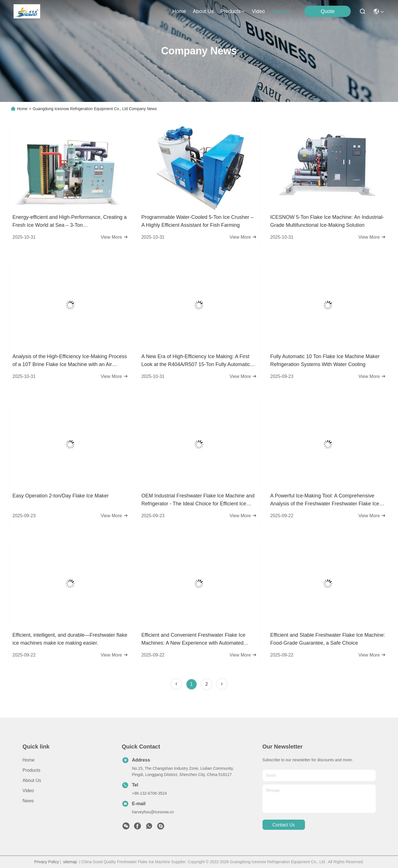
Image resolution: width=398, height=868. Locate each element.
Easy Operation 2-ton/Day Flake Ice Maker (61, 496)
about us (203, 11)
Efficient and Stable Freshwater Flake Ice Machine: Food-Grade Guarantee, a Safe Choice (328, 639)
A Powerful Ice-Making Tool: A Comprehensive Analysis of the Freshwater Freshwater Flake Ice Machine (325, 500)
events (282, 11)
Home (179, 11)
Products (32, 770)
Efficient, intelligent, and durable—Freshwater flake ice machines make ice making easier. (70, 639)
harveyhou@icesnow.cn (153, 812)
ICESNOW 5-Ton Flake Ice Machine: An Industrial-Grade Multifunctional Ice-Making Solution (327, 221)
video (259, 11)
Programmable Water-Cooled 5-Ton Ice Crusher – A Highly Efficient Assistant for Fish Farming (198, 221)
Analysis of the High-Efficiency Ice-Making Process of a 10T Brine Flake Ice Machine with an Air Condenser (70, 361)
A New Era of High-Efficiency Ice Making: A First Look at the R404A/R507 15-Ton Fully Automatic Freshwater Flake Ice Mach (196, 361)
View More (114, 237)
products (233, 11)
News (28, 801)
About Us (32, 780)
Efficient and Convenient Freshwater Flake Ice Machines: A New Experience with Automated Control (193, 640)
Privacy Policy (47, 862)
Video (28, 791)
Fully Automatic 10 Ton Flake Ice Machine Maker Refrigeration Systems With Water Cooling (325, 360)
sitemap (70, 862)
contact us (284, 825)
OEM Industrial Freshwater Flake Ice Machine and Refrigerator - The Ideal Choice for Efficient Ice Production (198, 500)
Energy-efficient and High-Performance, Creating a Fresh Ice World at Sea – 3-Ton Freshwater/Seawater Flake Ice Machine (70, 222)
